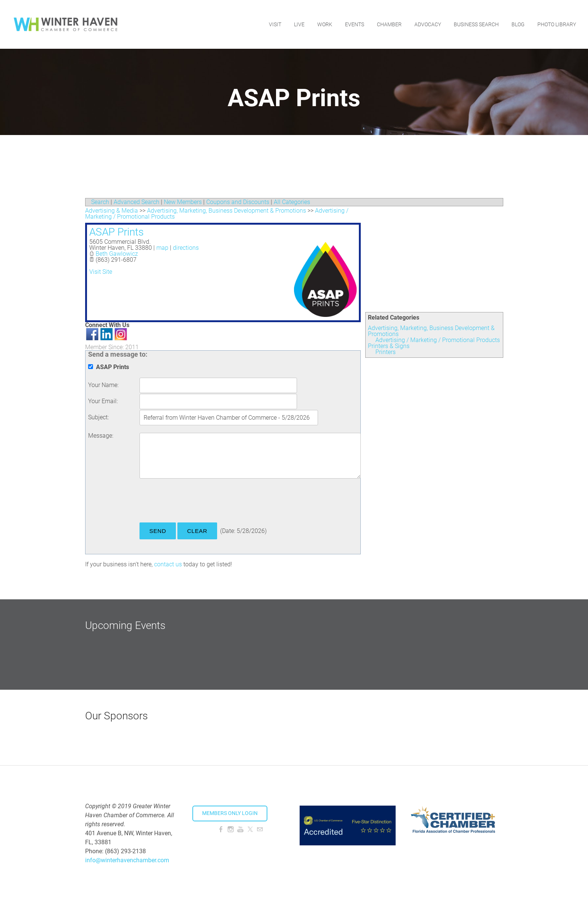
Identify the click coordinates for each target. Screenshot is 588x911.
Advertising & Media (112, 211)
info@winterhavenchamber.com (127, 860)
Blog (518, 24)
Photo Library (557, 24)
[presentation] (196, 502)
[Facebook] (221, 829)
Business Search (476, 24)
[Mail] (260, 829)
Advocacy (428, 24)
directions (186, 248)
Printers (385, 352)
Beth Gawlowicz (117, 254)
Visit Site (101, 272)
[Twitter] (250, 829)
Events (355, 24)
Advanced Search (136, 202)
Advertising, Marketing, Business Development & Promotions (431, 331)
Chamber (389, 24)
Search (100, 202)
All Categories (292, 202)
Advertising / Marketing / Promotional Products (438, 340)
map (162, 248)
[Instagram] (231, 829)
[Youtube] (240, 829)
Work (325, 24)
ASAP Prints (116, 232)
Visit (275, 24)
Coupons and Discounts (238, 202)
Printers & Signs (389, 346)
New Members (183, 202)
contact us (168, 564)
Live (299, 24)
